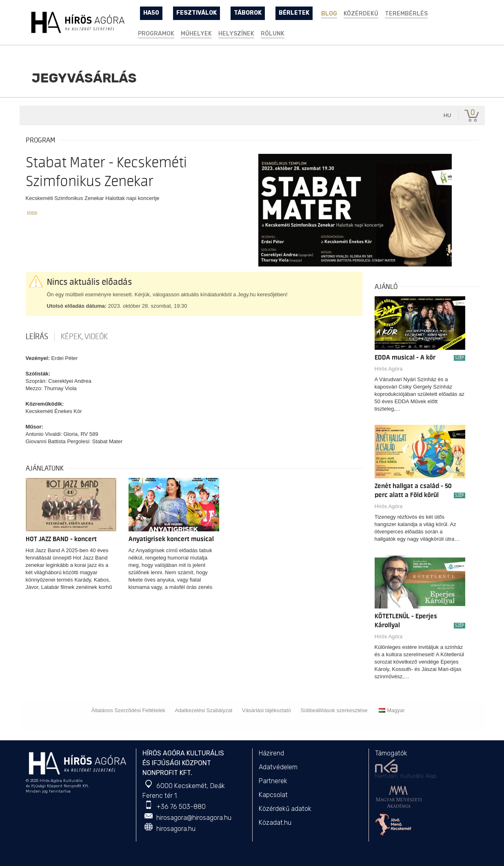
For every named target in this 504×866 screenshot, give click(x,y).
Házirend (271, 753)
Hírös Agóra (389, 369)
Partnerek (273, 781)
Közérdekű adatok (285, 809)
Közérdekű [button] (361, 14)
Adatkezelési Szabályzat (203, 710)
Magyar (392, 710)
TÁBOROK (248, 13)
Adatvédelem (278, 767)
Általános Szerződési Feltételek (128, 710)
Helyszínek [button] (236, 34)
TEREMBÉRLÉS (406, 14)
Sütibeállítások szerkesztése (334, 710)
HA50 (151, 13)
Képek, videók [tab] (84, 337)
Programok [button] (156, 34)
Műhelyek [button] (196, 34)
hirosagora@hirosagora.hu (194, 818)
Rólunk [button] (273, 34)
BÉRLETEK (294, 13)
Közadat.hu (275, 823)
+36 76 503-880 (181, 807)
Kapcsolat (273, 795)
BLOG (329, 14)
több (32, 213)
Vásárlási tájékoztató (266, 710)
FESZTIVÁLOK (196, 13)
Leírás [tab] (37, 337)
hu (447, 115)
